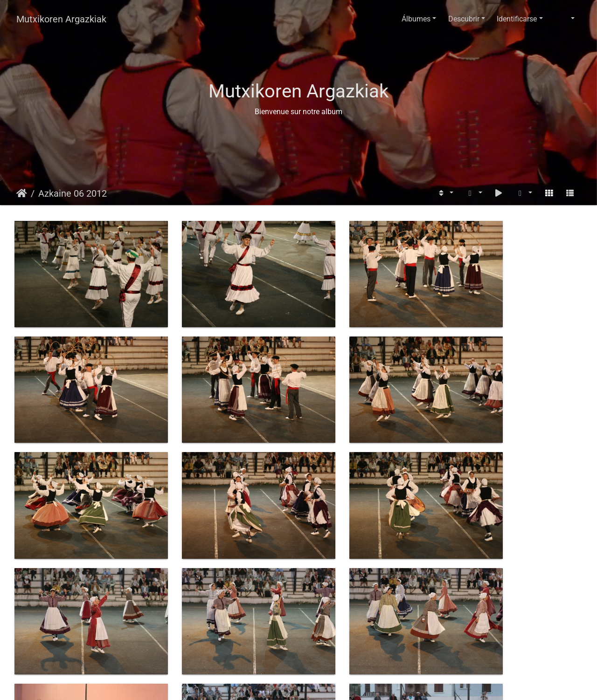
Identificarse (517, 19)
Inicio (22, 193)
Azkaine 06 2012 (73, 193)
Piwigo (327, 684)
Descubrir (464, 19)
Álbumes (416, 19)
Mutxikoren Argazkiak (61, 19)
